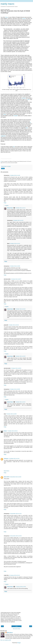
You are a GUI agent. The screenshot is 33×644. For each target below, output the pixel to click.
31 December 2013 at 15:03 (16, 536)
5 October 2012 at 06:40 (14, 325)
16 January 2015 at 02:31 (14, 575)
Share (3, 168)
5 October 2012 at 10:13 (20, 208)
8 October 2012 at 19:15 (15, 243)
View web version (16, 629)
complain (16, 116)
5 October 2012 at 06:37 (16, 279)
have (29, 100)
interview (24, 98)
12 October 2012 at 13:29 (14, 459)
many (6, 17)
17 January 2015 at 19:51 (21, 587)
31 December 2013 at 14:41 (16, 514)
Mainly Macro (10, 208)
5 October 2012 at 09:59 (15, 389)
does (5, 114)
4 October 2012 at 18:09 (15, 266)
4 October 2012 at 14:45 (15, 175)
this (14, 147)
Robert (5, 431)
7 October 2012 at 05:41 (12, 431)
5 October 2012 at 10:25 (20, 356)
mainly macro (7, 4)
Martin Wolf (6, 477)
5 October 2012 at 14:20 (18, 220)
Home (16, 626)
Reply (5, 203)
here (27, 128)
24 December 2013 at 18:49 (15, 477)
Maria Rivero (7, 471)
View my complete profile (6, 640)
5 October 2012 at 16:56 (11, 414)
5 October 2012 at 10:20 (20, 309)
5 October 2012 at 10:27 (20, 402)
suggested (3, 136)
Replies (7, 206)
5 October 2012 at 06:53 (16, 368)
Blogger (19, 643)
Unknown (6, 459)
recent (24, 19)
